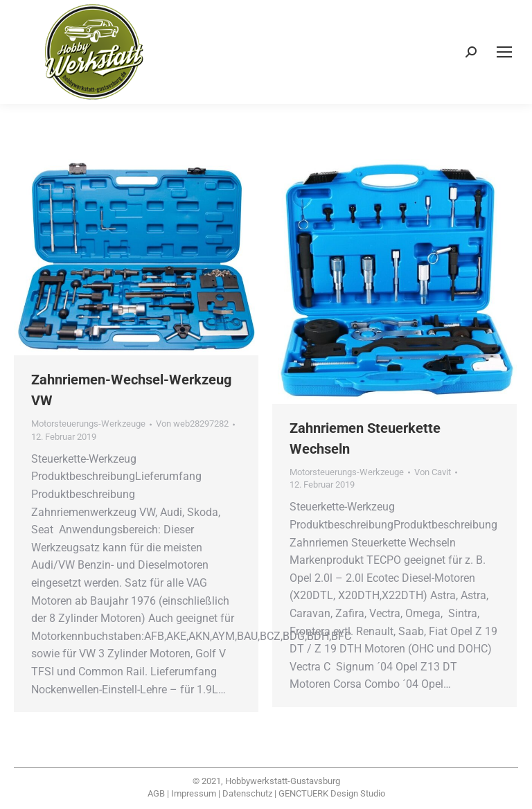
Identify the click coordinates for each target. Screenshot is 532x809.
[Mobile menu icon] (504, 52)
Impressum (194, 793)
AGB (156, 793)
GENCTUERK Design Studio (332, 793)
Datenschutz (247, 793)
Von (192, 424)
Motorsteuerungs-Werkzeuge (88, 424)
